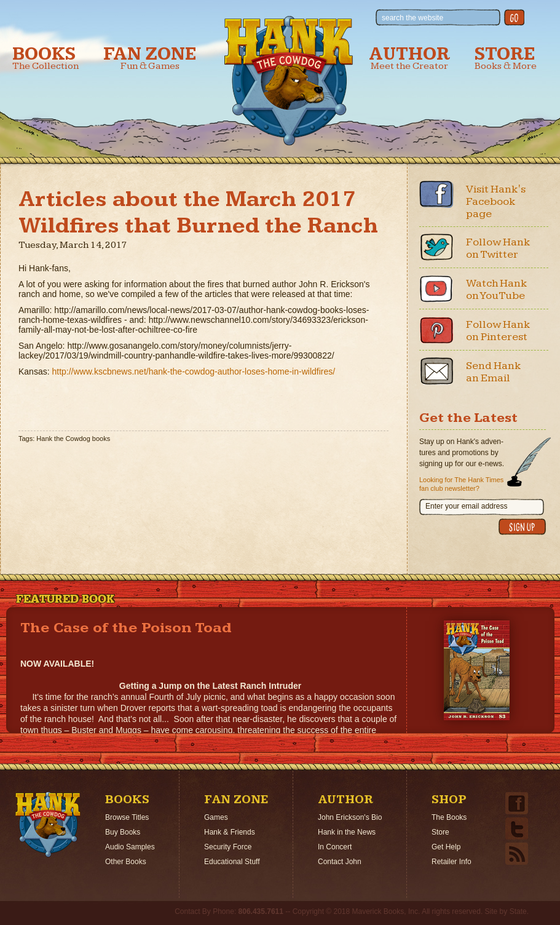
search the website (412, 18)
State (518, 911)
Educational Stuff (232, 862)
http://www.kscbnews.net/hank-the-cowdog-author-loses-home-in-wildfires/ (193, 371)
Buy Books (123, 832)
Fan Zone (150, 58)
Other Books (126, 862)
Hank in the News (347, 832)
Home (48, 825)
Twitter (436, 247)
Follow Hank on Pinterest (498, 331)
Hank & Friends (230, 832)
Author (409, 58)
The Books (449, 817)
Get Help (446, 847)
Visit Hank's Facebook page (496, 201)
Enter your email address (466, 506)
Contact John (340, 862)
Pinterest (436, 330)
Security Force (228, 847)
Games (216, 817)
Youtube (436, 288)
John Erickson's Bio (350, 817)
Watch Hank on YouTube (497, 289)
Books (45, 58)
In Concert (335, 847)
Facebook (436, 194)
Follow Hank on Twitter (498, 248)
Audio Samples (130, 847)
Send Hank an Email (494, 372)
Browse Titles (127, 817)
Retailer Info (452, 862)
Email (436, 371)
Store (506, 58)
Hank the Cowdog (289, 81)
